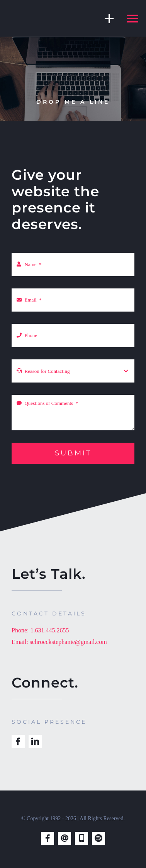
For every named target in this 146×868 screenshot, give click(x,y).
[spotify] (98, 838)
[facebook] (18, 742)
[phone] (81, 838)
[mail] (65, 838)
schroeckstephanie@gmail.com (68, 642)
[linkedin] (35, 742)
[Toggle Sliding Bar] (105, 18)
